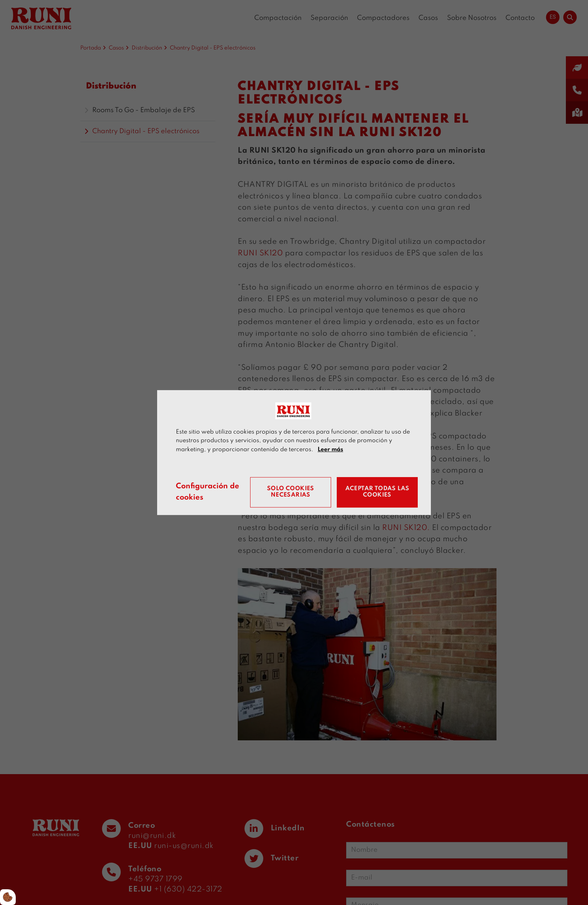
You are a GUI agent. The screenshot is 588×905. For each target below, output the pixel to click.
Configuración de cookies (208, 492)
